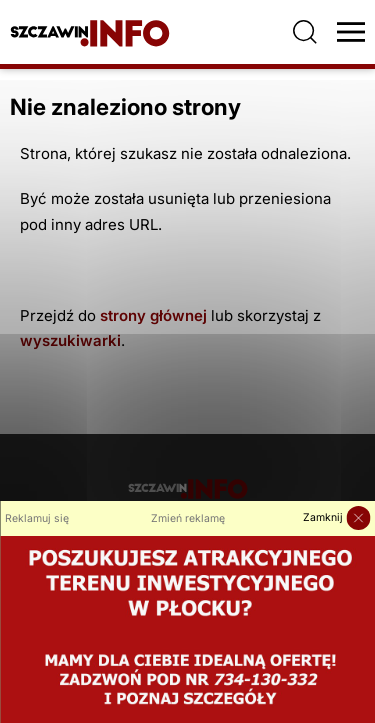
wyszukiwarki (70, 340)
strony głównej (153, 315)
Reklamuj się (37, 518)
